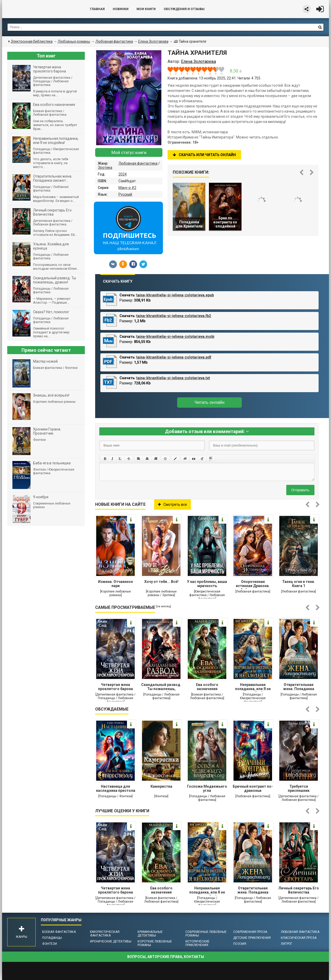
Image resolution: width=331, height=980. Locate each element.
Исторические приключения (197, 943)
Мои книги (146, 9)
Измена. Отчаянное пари (115, 584)
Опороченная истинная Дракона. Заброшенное (253, 584)
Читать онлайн (209, 402)
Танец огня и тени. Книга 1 (299, 584)
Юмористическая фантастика (105, 934)
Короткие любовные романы (155, 943)
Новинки (121, 9)
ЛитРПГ (287, 944)
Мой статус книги (129, 152)
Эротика (105, 167)
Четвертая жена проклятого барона (115, 687)
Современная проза (250, 932)
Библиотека (41, 9)
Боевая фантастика (59, 932)
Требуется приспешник (299, 788)
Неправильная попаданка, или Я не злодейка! (253, 687)
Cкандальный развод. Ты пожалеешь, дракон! (161, 687)
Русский (125, 194)
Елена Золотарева (153, 41)
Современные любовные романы (206, 934)
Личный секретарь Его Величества (299, 890)
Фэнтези (50, 944)
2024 (123, 174)
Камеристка (161, 786)
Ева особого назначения (207, 687)
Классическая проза (299, 938)
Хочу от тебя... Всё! (161, 582)
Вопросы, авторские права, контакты (166, 957)
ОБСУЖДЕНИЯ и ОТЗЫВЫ (184, 9)
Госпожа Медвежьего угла (207, 788)
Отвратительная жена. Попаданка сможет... (299, 687)
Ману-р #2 (127, 188)
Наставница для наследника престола (116, 788)
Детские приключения (252, 938)
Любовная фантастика (138, 163)
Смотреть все (172, 504)
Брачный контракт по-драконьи (253, 788)
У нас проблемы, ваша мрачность (207, 584)
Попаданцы (52, 938)
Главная (97, 9)
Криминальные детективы (150, 934)
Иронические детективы (111, 941)
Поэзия (240, 944)
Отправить (300, 490)
